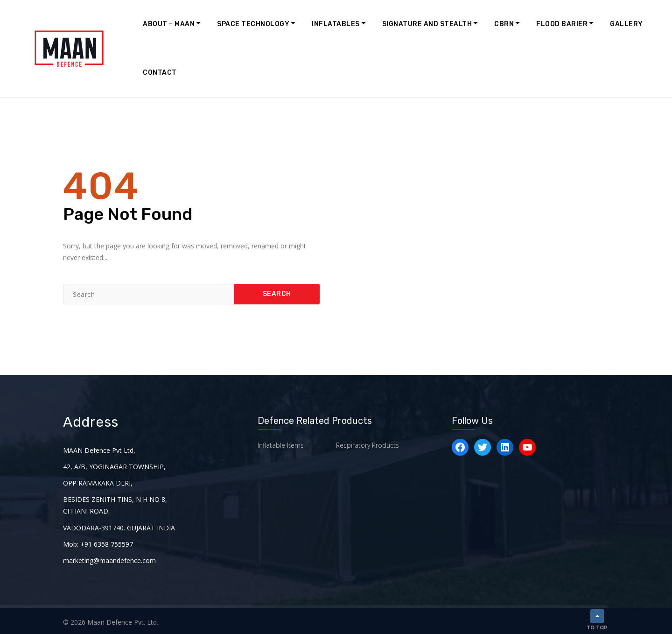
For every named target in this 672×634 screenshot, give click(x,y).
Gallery (626, 24)
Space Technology (253, 24)
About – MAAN (169, 24)
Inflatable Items (281, 445)
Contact (160, 73)
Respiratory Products (367, 445)
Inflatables (336, 24)
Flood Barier (562, 24)
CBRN (504, 24)
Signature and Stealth (427, 24)
